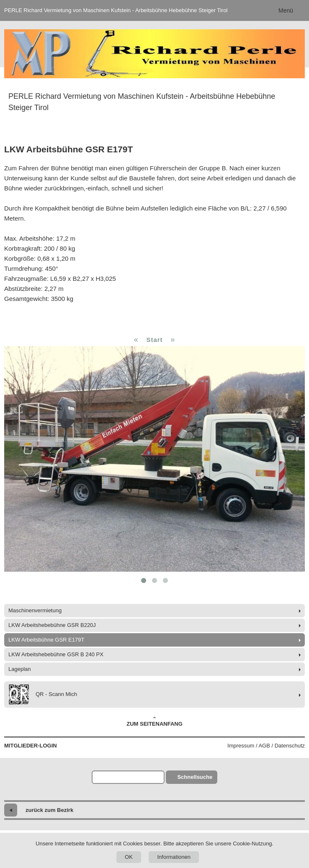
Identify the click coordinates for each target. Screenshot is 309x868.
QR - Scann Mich (43, 695)
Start (154, 340)
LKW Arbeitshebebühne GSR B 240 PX (56, 654)
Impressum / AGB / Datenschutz (266, 746)
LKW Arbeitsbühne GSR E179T (46, 640)
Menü (286, 10)
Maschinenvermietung (35, 610)
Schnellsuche (195, 777)
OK (129, 857)
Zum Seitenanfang (154, 722)
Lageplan (20, 669)
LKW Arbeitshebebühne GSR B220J (52, 625)
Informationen (174, 857)
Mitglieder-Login (31, 746)
